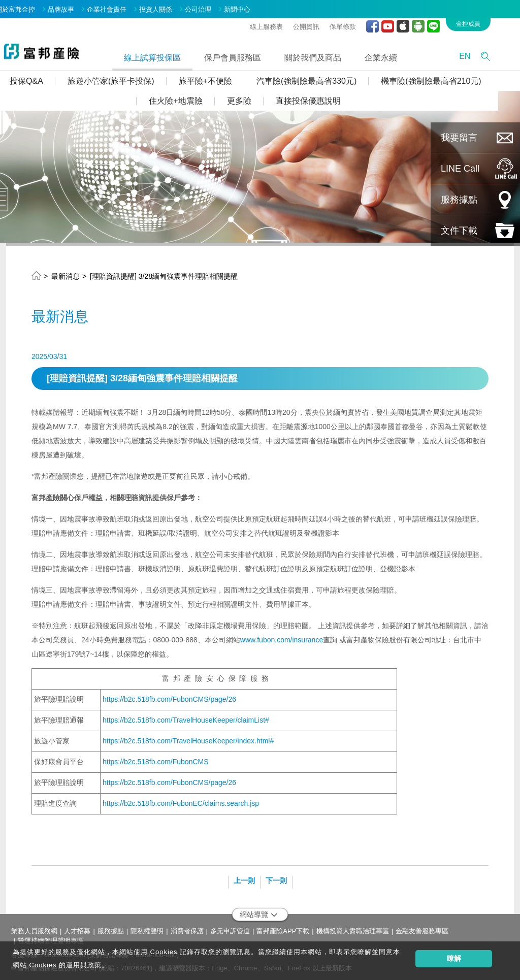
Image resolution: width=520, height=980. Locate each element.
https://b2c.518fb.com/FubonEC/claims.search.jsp (181, 801)
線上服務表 (282, 24)
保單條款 (359, 24)
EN (480, 54)
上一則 (244, 878)
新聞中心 (253, 7)
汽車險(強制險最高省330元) (322, 78)
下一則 (276, 878)
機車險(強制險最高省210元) (447, 78)
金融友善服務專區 (422, 928)
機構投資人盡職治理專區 (353, 928)
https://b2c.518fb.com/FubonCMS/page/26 (169, 697)
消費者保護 (187, 928)
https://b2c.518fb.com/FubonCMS (156, 759)
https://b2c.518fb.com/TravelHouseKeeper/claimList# (186, 717)
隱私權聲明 (147, 928)
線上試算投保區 (168, 55)
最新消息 (66, 274)
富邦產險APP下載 (283, 928)
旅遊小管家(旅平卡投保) (127, 78)
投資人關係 (171, 7)
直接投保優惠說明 (323, 98)
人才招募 (77, 928)
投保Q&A (42, 78)
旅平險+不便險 (221, 78)
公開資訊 (322, 24)
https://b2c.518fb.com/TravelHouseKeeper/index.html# (188, 738)
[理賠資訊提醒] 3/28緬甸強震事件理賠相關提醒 (164, 274)
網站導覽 (259, 912)
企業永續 (397, 55)
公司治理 (214, 7)
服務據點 (111, 928)
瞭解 (454, 958)
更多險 (254, 98)
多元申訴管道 (230, 928)
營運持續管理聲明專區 (51, 938)
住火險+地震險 (191, 98)
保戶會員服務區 (248, 55)
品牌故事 (77, 7)
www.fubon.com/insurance (282, 637)
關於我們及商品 (329, 55)
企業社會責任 (122, 7)
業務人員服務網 (34, 928)
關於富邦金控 (31, 7)
